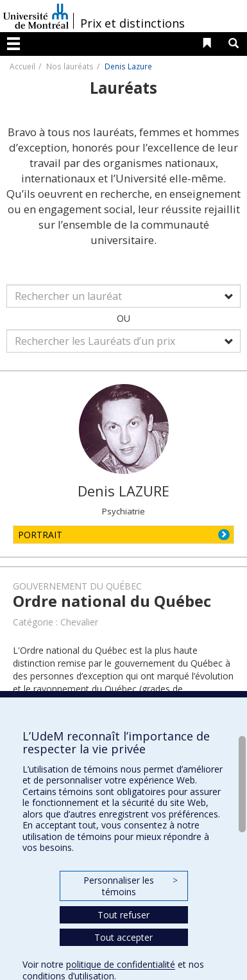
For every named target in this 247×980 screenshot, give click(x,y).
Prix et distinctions (132, 23)
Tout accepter (123, 937)
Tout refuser (123, 915)
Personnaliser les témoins (130, 886)
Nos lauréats (70, 66)
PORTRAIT (40, 535)
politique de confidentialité (121, 964)
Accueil (22, 66)
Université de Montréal (36, 16)
